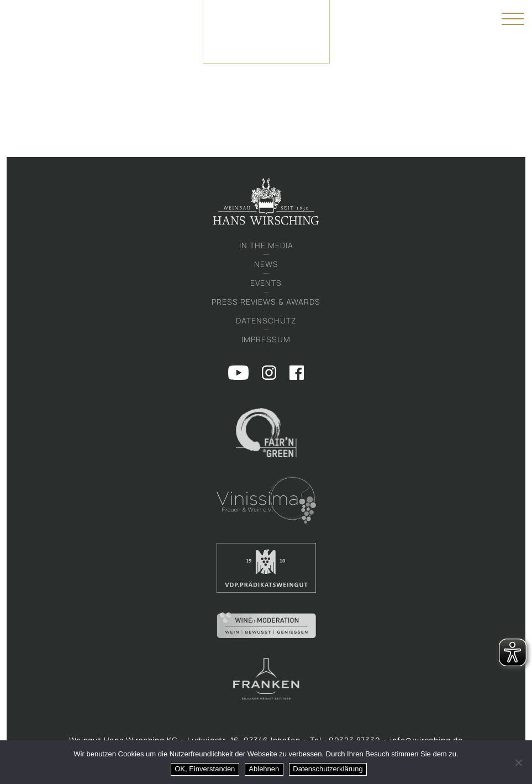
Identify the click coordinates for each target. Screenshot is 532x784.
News (266, 264)
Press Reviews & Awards (266, 302)
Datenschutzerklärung (328, 769)
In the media (266, 245)
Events (266, 283)
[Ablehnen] (518, 762)
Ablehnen (264, 769)
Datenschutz (266, 320)
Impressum (266, 339)
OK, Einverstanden (205, 769)
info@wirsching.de (426, 740)
